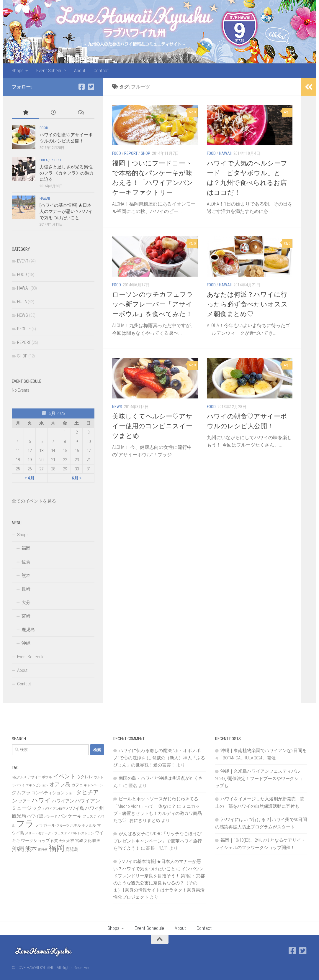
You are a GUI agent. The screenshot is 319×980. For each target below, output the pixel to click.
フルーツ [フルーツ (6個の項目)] (63, 826)
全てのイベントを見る (34, 501)
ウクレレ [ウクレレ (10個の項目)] (85, 777)
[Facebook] (81, 87)
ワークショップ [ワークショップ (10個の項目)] (35, 841)
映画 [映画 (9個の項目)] (96, 841)
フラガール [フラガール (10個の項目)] (45, 825)
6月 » (77, 478)
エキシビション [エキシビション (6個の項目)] (37, 785)
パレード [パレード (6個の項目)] (51, 816)
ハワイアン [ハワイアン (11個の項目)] (63, 801)
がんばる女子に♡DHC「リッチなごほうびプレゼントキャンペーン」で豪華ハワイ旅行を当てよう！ (158, 841)
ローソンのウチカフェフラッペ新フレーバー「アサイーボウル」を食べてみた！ (153, 304)
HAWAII (225, 153)
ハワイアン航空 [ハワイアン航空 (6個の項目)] (54, 809)
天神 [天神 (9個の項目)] (70, 841)
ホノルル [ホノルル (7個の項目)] (89, 825)
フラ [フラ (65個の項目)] (25, 824)
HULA (44, 160)
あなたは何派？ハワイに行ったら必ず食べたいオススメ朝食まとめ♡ (247, 304)
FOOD (117, 153)
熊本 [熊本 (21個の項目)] (31, 849)
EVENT (23, 261)
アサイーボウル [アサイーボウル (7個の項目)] (40, 777)
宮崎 (26, 616)
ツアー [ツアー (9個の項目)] (24, 801)
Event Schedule (51, 71)
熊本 (26, 575)
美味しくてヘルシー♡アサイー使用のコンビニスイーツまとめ (152, 426)
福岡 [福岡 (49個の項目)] (56, 848)
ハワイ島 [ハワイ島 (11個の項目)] (75, 808)
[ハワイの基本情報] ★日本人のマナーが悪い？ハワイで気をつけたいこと (66, 211)
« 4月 (30, 478)
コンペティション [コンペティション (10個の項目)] (48, 793)
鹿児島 (28, 630)
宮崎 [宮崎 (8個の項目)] (79, 841)
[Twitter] (91, 87)
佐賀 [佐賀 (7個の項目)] (54, 841)
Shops (18, 71)
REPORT (131, 153)
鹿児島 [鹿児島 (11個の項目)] (72, 849)
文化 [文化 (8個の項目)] (88, 841)
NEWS (117, 407)
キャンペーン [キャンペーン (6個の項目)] (94, 785)
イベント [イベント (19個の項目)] (64, 776)
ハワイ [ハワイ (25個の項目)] (41, 800)
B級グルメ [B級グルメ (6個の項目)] (19, 777)
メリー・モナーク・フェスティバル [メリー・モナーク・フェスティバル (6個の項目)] (51, 833)
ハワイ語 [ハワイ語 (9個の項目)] (35, 816)
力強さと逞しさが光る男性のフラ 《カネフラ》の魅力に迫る (67, 173)
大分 (26, 603)
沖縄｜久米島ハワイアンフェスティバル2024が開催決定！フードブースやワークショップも (259, 778)
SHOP (145, 153)
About (80, 71)
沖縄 (26, 643)
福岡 (26, 548)
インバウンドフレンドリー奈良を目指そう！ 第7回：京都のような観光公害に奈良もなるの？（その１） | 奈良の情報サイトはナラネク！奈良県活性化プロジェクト (159, 883)
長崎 (26, 589)
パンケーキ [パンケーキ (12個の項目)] (70, 816)
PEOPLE (56, 160)
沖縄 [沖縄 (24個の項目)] (18, 849)
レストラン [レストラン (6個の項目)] (86, 833)
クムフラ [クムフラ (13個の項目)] (21, 793)
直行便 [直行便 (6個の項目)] (43, 850)
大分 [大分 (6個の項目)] (62, 841)
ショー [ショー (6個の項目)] (70, 793)
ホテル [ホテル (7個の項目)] (76, 825)
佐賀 (26, 562)
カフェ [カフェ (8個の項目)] (77, 785)
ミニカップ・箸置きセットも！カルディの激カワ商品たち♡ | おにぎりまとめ (158, 813)
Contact (101, 71)
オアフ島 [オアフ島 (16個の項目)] (60, 784)
